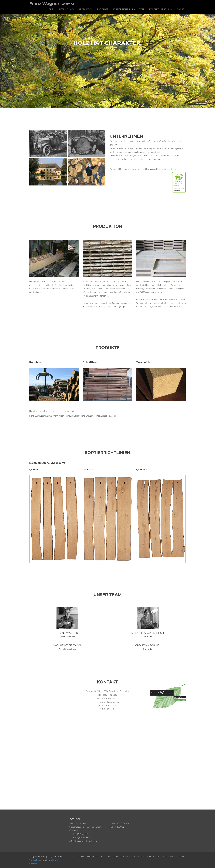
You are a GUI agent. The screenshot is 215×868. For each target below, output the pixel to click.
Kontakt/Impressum (161, 9)
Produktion (86, 9)
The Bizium (35, 860)
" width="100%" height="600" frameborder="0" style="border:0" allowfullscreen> (107, 753)
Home (50, 9)
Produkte (103, 9)
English (181, 9)
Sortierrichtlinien (124, 9)
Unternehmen (66, 9)
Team (142, 9)
